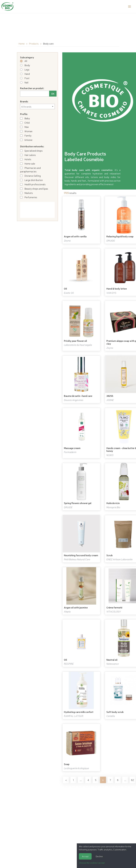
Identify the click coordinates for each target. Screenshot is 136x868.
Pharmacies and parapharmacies (30, 170)
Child (25, 123)
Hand (25, 74)
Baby (25, 118)
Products (34, 43)
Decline (99, 856)
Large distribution (31, 180)
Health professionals (33, 184)
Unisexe (26, 140)
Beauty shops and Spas (34, 189)
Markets (26, 193)
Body (25, 65)
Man (24, 127)
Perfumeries (29, 197)
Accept (85, 856)
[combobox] (37, 106)
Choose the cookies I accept (92, 863)
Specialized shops (31, 151)
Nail (24, 82)
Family (26, 135)
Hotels (26, 159)
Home (22, 43)
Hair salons (28, 155)
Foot (25, 78)
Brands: (24, 101)
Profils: (24, 114)
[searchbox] (37, 106)
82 (133, 780)
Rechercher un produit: (32, 88)
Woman (26, 131)
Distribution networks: (32, 146)
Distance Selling (30, 176)
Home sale (28, 163)
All (24, 61)
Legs (25, 69)
